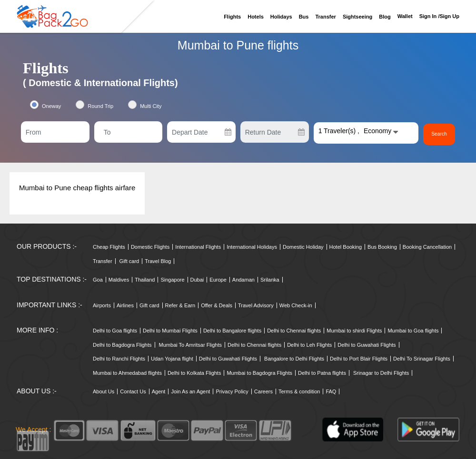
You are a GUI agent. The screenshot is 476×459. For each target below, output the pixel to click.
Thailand (145, 280)
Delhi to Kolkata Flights (194, 373)
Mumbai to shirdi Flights (354, 331)
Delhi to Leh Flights (309, 345)
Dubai (197, 280)
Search (439, 134)
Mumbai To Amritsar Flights (190, 345)
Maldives (119, 280)
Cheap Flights (109, 247)
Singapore (172, 280)
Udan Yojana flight (172, 359)
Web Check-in (296, 305)
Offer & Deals (217, 305)
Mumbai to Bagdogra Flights (259, 373)
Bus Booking (382, 247)
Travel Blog (158, 261)
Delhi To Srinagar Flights (422, 359)
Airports (102, 305)
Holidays (281, 17)
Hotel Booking (346, 247)
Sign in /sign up (439, 16)
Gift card (129, 261)
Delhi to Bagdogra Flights (122, 345)
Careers (263, 391)
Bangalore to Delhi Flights (294, 359)
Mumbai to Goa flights (413, 331)
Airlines (125, 305)
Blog (385, 17)
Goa (98, 280)
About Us (104, 391)
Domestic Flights (150, 247)
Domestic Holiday (303, 247)
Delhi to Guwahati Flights (367, 345)
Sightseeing (357, 17)
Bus (304, 17)
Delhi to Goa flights (115, 331)
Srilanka (270, 280)
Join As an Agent (190, 391)
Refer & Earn (180, 305)
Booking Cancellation (427, 247)
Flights (232, 17)
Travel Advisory (256, 305)
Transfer (325, 17)
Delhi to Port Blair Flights (359, 359)
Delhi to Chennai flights (294, 331)
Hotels (256, 17)
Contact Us (133, 391)
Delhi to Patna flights (322, 373)
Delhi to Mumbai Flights (170, 331)
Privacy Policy (232, 391)
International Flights (198, 247)
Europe (218, 280)
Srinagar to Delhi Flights (381, 373)
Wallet (405, 16)
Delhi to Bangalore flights (232, 331)
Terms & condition (299, 391)
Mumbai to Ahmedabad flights (127, 373)
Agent (159, 391)
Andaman (243, 280)
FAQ (331, 391)
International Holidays (252, 247)
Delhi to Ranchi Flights (119, 359)
